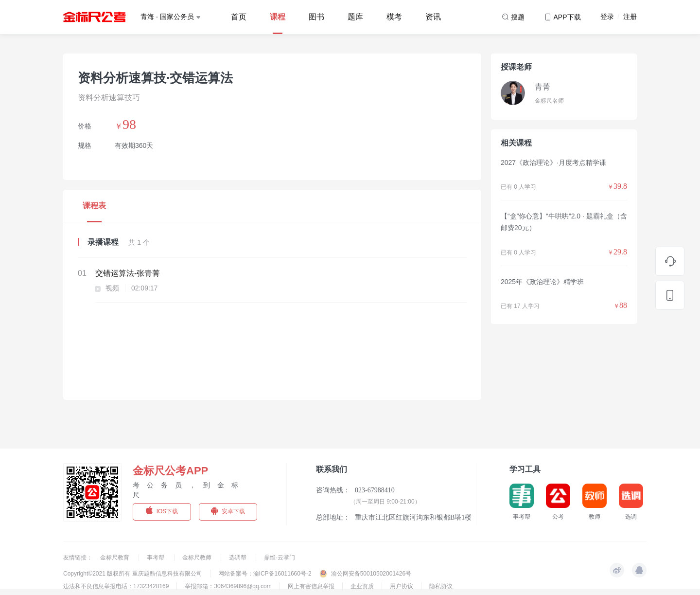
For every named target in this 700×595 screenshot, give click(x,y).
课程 (278, 17)
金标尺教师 (198, 558)
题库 (355, 17)
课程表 (94, 206)
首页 (239, 17)
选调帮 (238, 558)
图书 (316, 17)
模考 (394, 17)
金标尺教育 (115, 558)
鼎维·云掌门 (279, 558)
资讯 (433, 17)
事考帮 (156, 558)
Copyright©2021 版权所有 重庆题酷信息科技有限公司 (133, 574)
